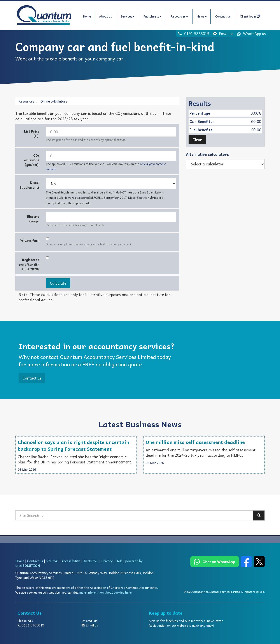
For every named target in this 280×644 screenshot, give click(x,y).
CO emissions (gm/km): (32, 160)
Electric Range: (33, 219)
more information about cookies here (106, 592)
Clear (197, 140)
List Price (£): (32, 134)
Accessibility (71, 561)
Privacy (107, 561)
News (202, 16)
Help (119, 561)
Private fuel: (30, 240)
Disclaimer (91, 561)
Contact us (223, 16)
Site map (52, 561)
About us (106, 16)
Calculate (58, 283)
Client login (250, 16)
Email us (226, 34)
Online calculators (54, 101)
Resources (179, 16)
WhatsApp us (250, 34)
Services (128, 16)
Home (87, 16)
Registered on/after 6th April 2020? (29, 264)
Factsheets (152, 16)
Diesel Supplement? (29, 185)
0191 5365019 (197, 34)
